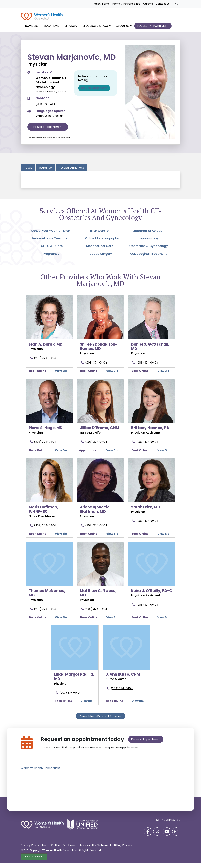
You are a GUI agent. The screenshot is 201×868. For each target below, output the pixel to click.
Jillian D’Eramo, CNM (99, 433)
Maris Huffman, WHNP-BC (43, 514)
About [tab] (28, 173)
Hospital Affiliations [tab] (71, 173)
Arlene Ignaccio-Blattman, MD (96, 514)
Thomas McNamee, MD (47, 598)
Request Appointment (48, 132)
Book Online (38, 376)
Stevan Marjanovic (94, 93)
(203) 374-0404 (45, 109)
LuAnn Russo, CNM (123, 679)
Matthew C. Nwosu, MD (98, 598)
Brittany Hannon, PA (150, 433)
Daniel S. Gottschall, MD (150, 352)
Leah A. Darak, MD (46, 349)
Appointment (89, 455)
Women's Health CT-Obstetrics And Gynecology (52, 87)
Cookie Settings (34, 862)
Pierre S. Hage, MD (46, 433)
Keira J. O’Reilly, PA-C (152, 596)
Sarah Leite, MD (146, 512)
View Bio (61, 376)
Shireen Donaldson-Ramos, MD (99, 352)
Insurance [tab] (45, 173)
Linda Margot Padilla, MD (74, 682)
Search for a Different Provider (101, 721)
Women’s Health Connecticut (40, 773)
